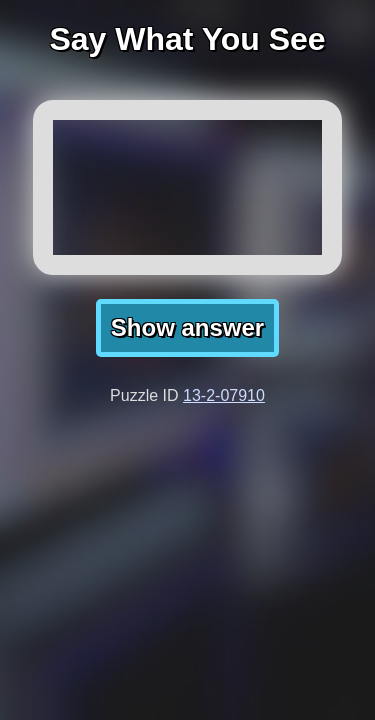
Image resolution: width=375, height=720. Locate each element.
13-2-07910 (224, 395)
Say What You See (187, 39)
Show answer (187, 327)
